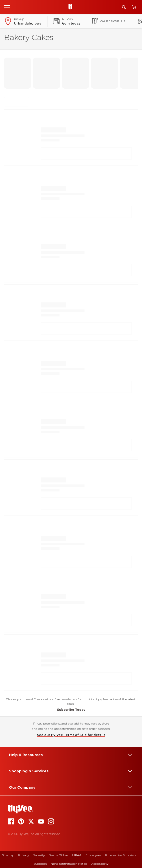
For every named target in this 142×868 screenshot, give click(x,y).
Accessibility (100, 864)
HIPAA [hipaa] (77, 855)
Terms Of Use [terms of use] (58, 855)
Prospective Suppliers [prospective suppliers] (121, 855)
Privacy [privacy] (24, 855)
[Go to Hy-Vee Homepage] (71, 7)
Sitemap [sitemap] (8, 855)
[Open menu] (7, 7)
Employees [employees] (93, 855)
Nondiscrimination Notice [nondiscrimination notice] (69, 864)
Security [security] (39, 855)
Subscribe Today (71, 710)
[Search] (124, 7)
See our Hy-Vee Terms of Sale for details (71, 735)
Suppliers (40, 864)
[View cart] (134, 7)
